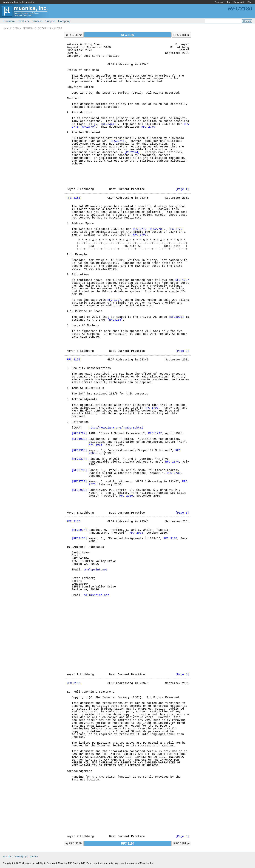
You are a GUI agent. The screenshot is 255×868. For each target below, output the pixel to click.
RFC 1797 (140, 235)
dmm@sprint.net (95, 570)
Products (23, 21)
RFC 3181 (180, 35)
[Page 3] (182, 513)
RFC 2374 (172, 462)
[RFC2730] (79, 470)
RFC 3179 (75, 35)
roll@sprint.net (96, 595)
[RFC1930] (176, 317)
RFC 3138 (170, 539)
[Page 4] (182, 675)
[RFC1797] (79, 433)
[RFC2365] (108, 124)
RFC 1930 (96, 445)
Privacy (34, 857)
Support (50, 21)
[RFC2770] (88, 127)
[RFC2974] (117, 141)
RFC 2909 (126, 496)
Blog (250, 2)
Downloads (239, 2)
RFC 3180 (73, 198)
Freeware (9, 21)
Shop (228, 2)
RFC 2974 (136, 533)
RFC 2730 (174, 473)
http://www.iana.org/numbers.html (116, 428)
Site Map (7, 857)
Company (64, 21)
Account (219, 2)
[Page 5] (182, 836)
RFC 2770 (148, 127)
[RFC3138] (115, 320)
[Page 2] (182, 351)
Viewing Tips (21, 857)
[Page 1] (182, 189)
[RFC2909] (79, 490)
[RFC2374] (79, 459)
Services (37, 21)
